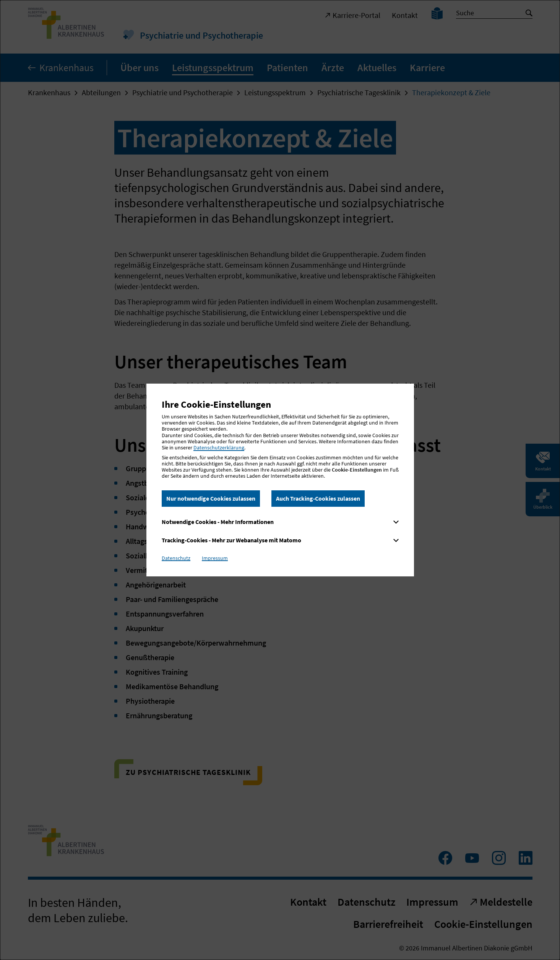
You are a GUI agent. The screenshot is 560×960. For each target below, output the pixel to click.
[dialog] (280, 480)
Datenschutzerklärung (219, 447)
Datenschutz (176, 558)
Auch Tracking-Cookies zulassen (318, 498)
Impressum (215, 558)
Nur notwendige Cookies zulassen (211, 498)
